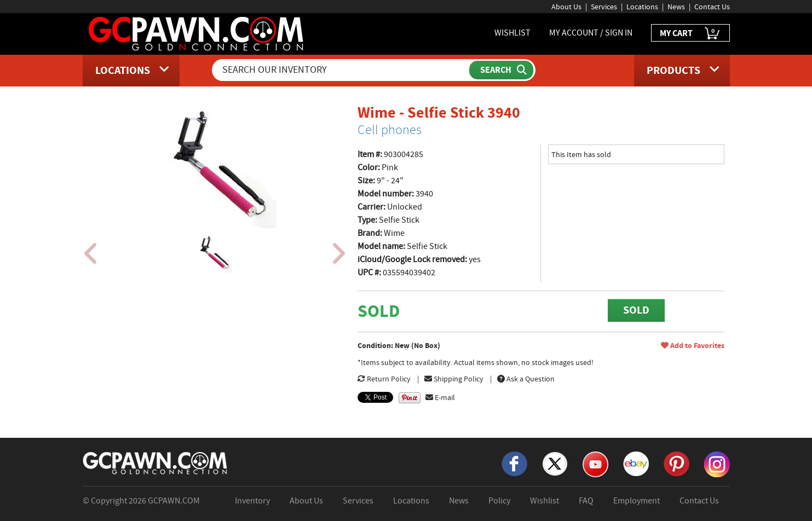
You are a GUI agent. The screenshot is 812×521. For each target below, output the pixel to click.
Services (604, 7)
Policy (499, 501)
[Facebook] (514, 463)
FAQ (586, 501)
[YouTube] (595, 464)
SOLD (636, 310)
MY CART (690, 34)
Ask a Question (526, 379)
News (676, 7)
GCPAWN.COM (174, 501)
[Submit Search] (501, 70)
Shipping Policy (454, 379)
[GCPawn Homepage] (197, 33)
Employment (637, 501)
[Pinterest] (676, 463)
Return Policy (384, 379)
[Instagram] (717, 464)
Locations (642, 7)
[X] (555, 463)
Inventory (252, 501)
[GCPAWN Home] (156, 462)
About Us (566, 7)
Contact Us (712, 7)
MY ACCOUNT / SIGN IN (591, 33)
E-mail (440, 397)
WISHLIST (512, 33)
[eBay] (636, 463)
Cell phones (390, 130)
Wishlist (545, 501)
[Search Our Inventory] (342, 70)
